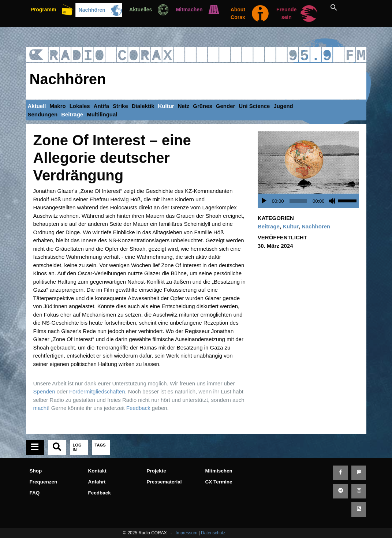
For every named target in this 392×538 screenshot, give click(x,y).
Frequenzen (44, 482)
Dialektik (143, 106)
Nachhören (92, 10)
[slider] (298, 201)
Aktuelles (141, 10)
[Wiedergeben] (264, 201)
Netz (184, 106)
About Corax (238, 13)
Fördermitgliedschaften (97, 391)
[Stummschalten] (332, 201)
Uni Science (254, 106)
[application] (310, 201)
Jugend (283, 106)
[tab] (35, 448)
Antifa (102, 106)
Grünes (203, 106)
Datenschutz (213, 533)
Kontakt (97, 471)
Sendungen (43, 114)
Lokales (80, 106)
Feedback (138, 408)
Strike (120, 106)
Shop (36, 471)
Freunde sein (286, 13)
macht (41, 408)
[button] (342, 7)
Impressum (186, 533)
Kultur (166, 106)
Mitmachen (189, 10)
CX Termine (219, 482)
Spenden (44, 391)
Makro (58, 106)
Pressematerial (164, 482)
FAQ (35, 493)
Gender (226, 106)
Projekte (156, 471)
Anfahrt (97, 482)
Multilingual (102, 114)
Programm (43, 10)
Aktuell (37, 106)
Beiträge (72, 114)
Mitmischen (219, 471)
